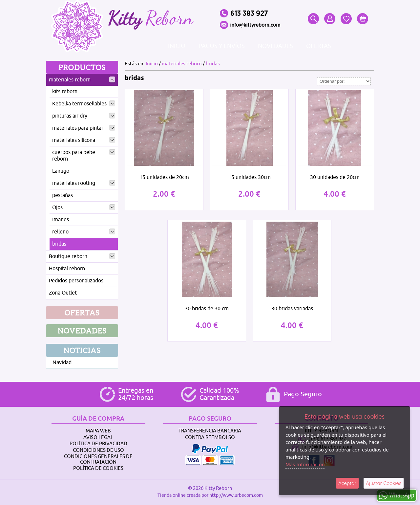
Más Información (305, 464)
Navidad (62, 362)
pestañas (63, 195)
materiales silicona (84, 140)
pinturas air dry (84, 116)
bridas (59, 244)
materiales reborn (82, 80)
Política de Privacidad (98, 444)
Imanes (61, 220)
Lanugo (61, 171)
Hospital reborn (67, 269)
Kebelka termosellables (84, 104)
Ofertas (319, 46)
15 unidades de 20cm (164, 177)
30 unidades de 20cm (335, 177)
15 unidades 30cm (250, 177)
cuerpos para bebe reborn (84, 156)
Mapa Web (98, 431)
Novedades (275, 46)
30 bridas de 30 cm (207, 309)
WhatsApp (397, 495)
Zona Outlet (63, 293)
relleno (84, 232)
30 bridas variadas (292, 309)
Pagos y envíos (222, 46)
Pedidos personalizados (76, 281)
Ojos (84, 208)
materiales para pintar (84, 128)
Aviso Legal (98, 438)
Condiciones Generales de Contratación (98, 459)
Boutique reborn (82, 256)
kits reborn (65, 92)
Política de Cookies (98, 468)
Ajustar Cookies (384, 483)
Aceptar (347, 483)
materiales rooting (84, 183)
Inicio (177, 46)
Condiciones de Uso (98, 450)
